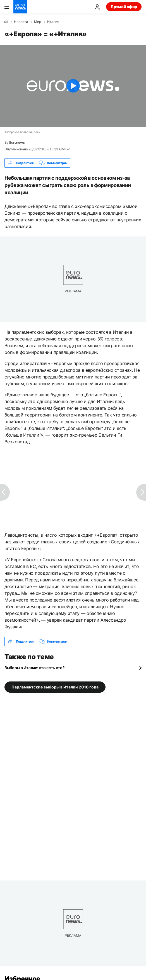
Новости (21, 22)
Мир (38, 22)
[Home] (6, 22)
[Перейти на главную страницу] (20, 7)
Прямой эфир (124, 7)
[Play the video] (73, 86)
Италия (53, 22)
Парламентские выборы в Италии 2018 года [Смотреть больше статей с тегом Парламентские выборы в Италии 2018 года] (55, 687)
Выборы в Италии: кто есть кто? (35, 668)
